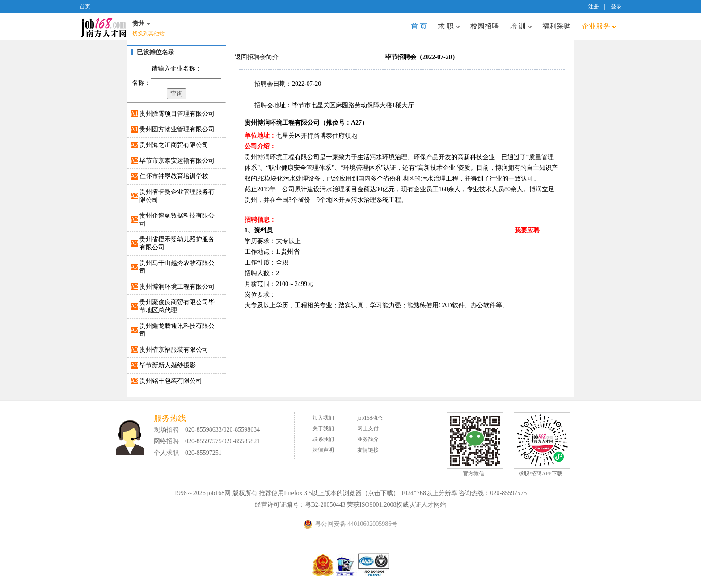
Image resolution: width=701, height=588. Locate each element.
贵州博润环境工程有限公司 (177, 287)
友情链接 (368, 450)
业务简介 (368, 439)
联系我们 (323, 439)
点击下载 (380, 493)
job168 (104, 27)
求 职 (449, 26)
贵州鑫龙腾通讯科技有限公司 (177, 330)
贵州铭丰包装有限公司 (171, 381)
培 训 (521, 26)
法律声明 (323, 450)
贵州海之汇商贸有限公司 (174, 145)
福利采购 (557, 26)
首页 (85, 7)
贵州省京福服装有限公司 (174, 350)
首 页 (419, 26)
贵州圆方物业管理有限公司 (177, 129)
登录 (616, 7)
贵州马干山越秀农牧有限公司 (177, 267)
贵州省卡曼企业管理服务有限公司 (177, 196)
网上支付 (368, 428)
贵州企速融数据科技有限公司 (177, 220)
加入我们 (323, 418)
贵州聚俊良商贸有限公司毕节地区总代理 (177, 306)
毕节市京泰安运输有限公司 (177, 161)
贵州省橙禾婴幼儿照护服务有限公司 (177, 243)
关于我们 (323, 428)
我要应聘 (527, 230)
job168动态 (370, 418)
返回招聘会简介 (257, 57)
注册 (594, 7)
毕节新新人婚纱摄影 (168, 365)
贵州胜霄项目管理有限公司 (177, 114)
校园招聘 (485, 26)
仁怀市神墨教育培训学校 (174, 176)
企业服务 (599, 26)
